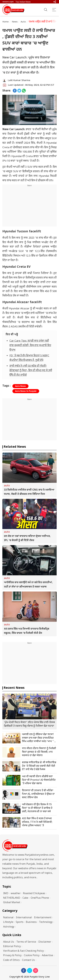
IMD (6, 894)
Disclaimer (45, 942)
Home (6, 22)
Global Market (12, 903)
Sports (20, 922)
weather (16, 894)
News (15, 22)
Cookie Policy (32, 956)
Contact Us (28, 960)
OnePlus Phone (40, 898)
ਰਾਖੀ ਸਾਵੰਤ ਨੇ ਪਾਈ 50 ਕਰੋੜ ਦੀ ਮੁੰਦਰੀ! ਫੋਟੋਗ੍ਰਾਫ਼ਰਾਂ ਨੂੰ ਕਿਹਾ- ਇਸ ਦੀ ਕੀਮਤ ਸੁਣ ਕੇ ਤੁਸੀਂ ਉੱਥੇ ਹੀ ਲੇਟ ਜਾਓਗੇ (31, 371)
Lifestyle (8, 922)
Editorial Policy (12, 947)
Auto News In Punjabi (26, 391)
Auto (23, 22)
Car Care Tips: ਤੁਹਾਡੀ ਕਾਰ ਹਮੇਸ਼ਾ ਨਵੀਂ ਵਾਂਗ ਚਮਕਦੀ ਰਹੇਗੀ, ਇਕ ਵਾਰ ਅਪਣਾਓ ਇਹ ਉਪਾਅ (30, 345)
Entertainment (43, 918)
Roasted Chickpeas (34, 894)
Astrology (9, 927)
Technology (46, 922)
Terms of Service (26, 942)
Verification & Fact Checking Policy (23, 951)
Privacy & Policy (12, 956)
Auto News (20, 386)
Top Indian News (23, 2)
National (8, 918)
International (24, 918)
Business (31, 922)
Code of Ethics (11, 960)
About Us (9, 942)
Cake (25, 898)
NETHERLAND (12, 898)
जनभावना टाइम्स (8, 2)
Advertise (47, 956)
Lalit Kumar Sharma (19, 80)
